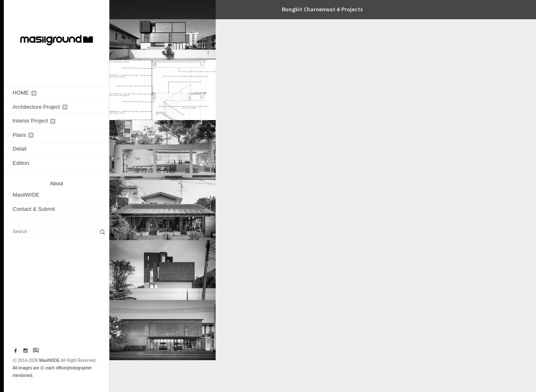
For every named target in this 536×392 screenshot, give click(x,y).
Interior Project (34, 121)
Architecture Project (40, 107)
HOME (24, 93)
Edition (21, 163)
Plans (23, 135)
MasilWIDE (26, 195)
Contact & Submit (34, 209)
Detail (19, 149)
